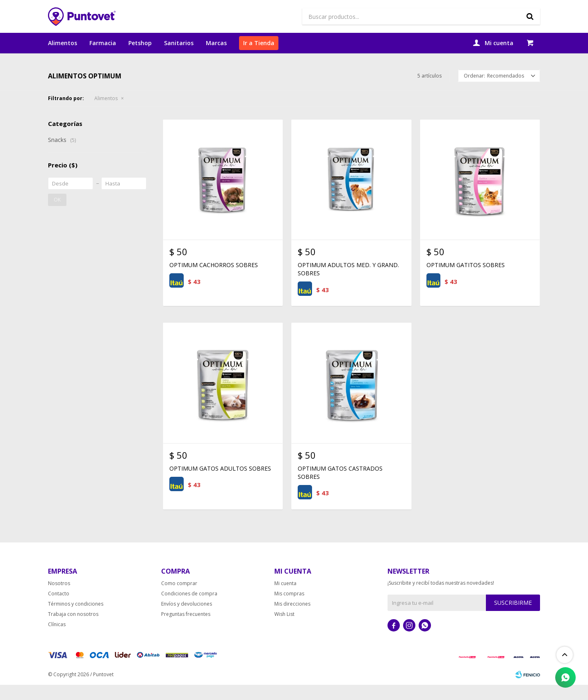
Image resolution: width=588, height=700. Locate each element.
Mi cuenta (285, 598)
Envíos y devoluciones (187, 619)
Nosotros (59, 598)
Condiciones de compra (189, 609)
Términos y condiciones (76, 619)
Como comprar (179, 598)
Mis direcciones (292, 619)
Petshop (140, 43)
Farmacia (103, 43)
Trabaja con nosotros (73, 629)
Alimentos (63, 43)
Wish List (284, 629)
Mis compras (289, 609)
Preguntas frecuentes (186, 629)
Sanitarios (179, 43)
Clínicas (57, 639)
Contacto (59, 609)
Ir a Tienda (259, 43)
